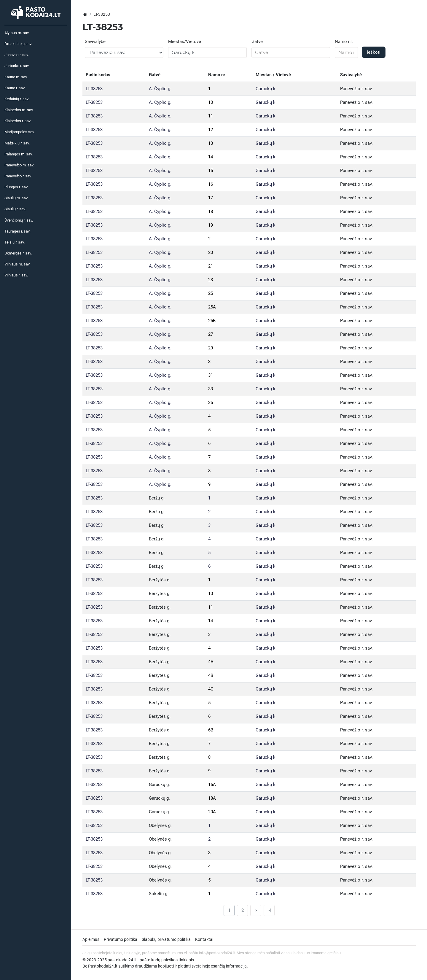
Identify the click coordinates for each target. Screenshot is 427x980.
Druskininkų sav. (18, 44)
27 (211, 334)
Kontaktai (204, 939)
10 (211, 102)
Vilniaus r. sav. (16, 275)
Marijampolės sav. (20, 132)
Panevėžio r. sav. (18, 176)
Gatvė (257, 42)
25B (212, 321)
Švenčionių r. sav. (19, 220)
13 (211, 143)
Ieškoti (374, 52)
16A (212, 785)
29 (211, 348)
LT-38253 (94, 89)
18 (211, 211)
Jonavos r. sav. (17, 55)
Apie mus (91, 939)
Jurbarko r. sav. (17, 66)
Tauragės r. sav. (17, 231)
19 (211, 225)
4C (211, 689)
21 (211, 266)
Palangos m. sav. (19, 154)
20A (212, 812)
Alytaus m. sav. (17, 33)
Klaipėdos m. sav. (19, 110)
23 (211, 280)
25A (212, 307)
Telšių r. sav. (15, 242)
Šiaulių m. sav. (16, 198)
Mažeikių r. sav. (17, 143)
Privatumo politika (121, 939)
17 (211, 198)
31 (211, 375)
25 (211, 293)
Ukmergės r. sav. (18, 253)
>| (269, 910)
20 (211, 252)
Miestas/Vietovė (185, 42)
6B (211, 730)
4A (211, 662)
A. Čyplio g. (160, 89)
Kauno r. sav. (15, 88)
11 (211, 116)
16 (211, 184)
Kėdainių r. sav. (17, 99)
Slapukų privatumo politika (166, 939)
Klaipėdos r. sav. (18, 121)
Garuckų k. (266, 89)
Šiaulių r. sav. (15, 209)
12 (211, 130)
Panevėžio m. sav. (19, 165)
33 (211, 389)
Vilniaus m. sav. (17, 264)
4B (211, 675)
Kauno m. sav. (16, 77)
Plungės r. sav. (16, 187)
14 (211, 157)
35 (211, 402)
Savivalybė (95, 42)
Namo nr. (344, 42)
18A (212, 798)
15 (211, 171)
